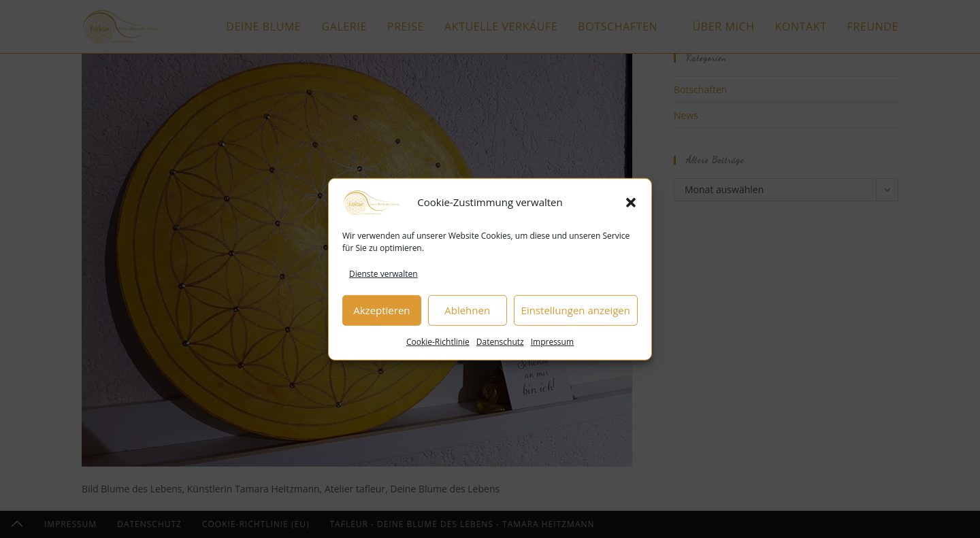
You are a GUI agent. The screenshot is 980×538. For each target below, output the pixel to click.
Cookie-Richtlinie (438, 343)
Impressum (552, 343)
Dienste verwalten (383, 275)
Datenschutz (500, 343)
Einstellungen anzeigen (576, 312)
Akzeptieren (381, 312)
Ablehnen (467, 312)
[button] (631, 204)
